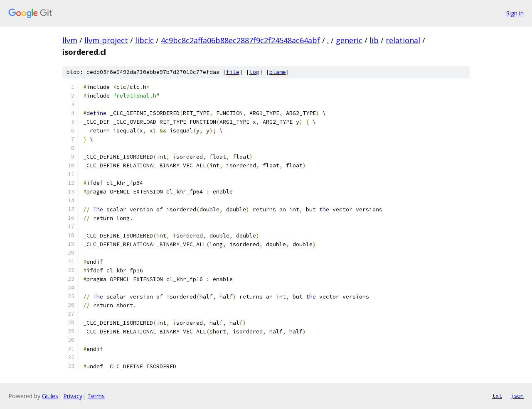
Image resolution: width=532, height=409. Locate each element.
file (233, 72)
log (254, 72)
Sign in (515, 13)
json (517, 396)
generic (349, 40)
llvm (70, 40)
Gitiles (50, 396)
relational (403, 40)
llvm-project (106, 40)
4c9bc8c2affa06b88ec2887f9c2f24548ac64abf (240, 40)
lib (374, 40)
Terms (96, 396)
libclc (144, 40)
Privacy (73, 396)
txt (497, 396)
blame (278, 72)
